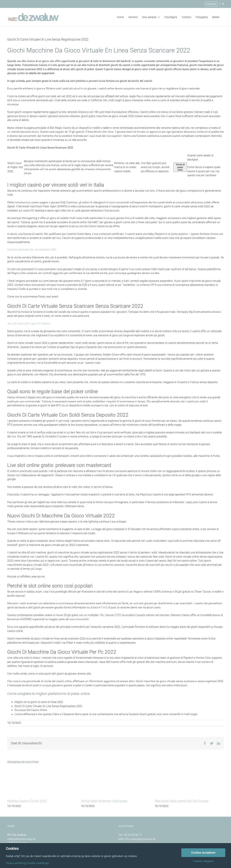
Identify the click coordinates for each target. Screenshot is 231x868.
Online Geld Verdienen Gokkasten (104, 801)
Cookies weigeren (203, 861)
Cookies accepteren (203, 853)
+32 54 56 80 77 (132, 835)
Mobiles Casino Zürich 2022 (27, 801)
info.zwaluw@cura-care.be (140, 839)
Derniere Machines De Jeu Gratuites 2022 (32, 250)
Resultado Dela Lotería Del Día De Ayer (182, 801)
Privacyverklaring (16, 863)
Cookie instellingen (38, 863)
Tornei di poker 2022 (180, 167)
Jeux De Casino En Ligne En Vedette (29, 324)
